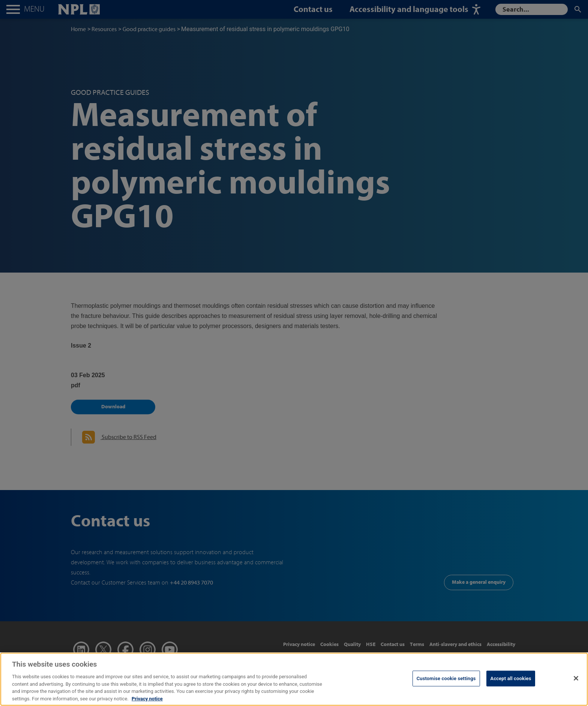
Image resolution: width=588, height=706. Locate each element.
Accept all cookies (511, 686)
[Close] (576, 687)
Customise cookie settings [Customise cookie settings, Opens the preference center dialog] (446, 686)
